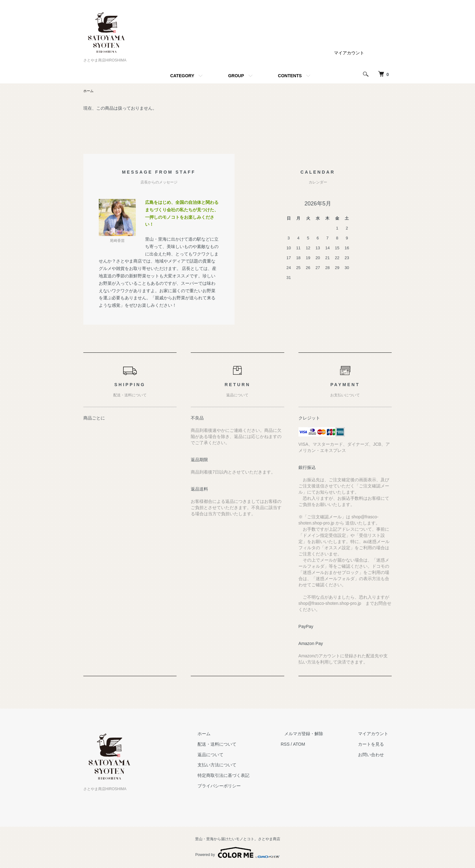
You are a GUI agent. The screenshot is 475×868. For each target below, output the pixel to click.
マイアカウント (349, 53)
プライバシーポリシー (237, 786)
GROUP (236, 76)
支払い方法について (235, 765)
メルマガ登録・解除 (315, 734)
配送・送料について (235, 745)
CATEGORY (182, 76)
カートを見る (375, 745)
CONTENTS (290, 76)
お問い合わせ (375, 755)
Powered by (237, 853)
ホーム (89, 91)
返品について (228, 755)
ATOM (313, 745)
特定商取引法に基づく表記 (241, 776)
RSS (300, 745)
